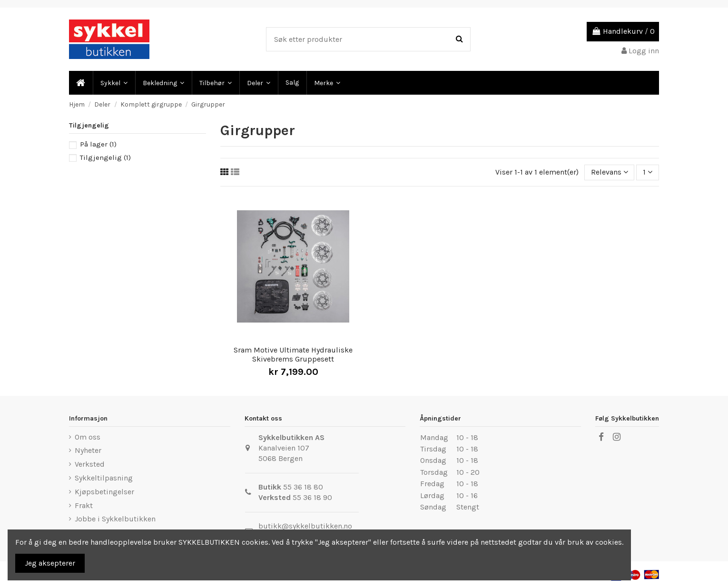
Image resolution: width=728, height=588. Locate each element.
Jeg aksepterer (50, 563)
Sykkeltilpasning (104, 478)
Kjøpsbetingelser (104, 492)
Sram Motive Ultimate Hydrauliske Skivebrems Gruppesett (293, 354)
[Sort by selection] (610, 172)
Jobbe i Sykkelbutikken (115, 519)
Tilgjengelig (105, 157)
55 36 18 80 (303, 487)
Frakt (84, 505)
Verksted (90, 464)
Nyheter (88, 450)
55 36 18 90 (312, 497)
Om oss (88, 437)
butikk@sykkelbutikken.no (305, 526)
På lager (98, 144)
